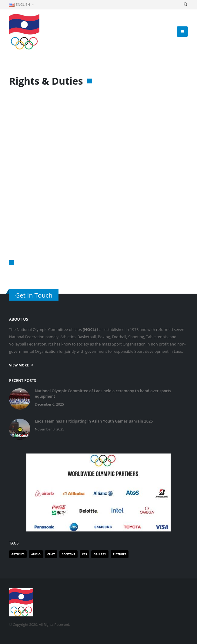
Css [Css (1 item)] (84, 554)
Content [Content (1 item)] (68, 554)
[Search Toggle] (185, 5)
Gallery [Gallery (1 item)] (100, 554)
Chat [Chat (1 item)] (51, 554)
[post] (20, 398)
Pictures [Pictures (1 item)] (119, 554)
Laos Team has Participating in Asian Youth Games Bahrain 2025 (94, 421)
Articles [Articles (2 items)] (18, 554)
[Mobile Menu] (182, 32)
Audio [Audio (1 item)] (36, 554)
